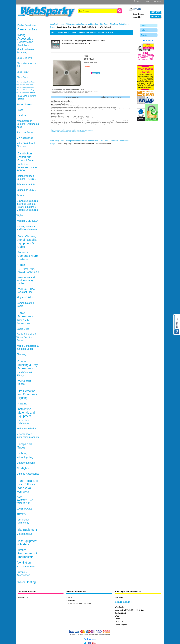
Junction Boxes (25, 132)
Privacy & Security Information (80, 603)
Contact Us (158, 1)
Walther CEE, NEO (27, 221)
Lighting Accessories (28, 474)
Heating (22, 403)
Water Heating (26, 582)
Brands (144, 35)
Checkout (156, 16)
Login (147, 1)
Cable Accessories (25, 315)
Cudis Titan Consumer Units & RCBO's (27, 167)
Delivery (144, 30)
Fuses (20, 110)
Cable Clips (23, 329)
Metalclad (22, 115)
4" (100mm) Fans (26, 567)
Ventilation (24, 563)
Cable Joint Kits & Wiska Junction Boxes (26, 337)
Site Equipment (27, 530)
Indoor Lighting (25, 457)
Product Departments (27, 25)
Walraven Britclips (26, 429)
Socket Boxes (24, 104)
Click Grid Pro (24, 58)
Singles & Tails (25, 297)
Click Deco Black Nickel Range (25, 87)
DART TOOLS (24, 509)
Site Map (71, 600)
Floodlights (23, 468)
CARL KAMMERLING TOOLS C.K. (25, 500)
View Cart (156, 12)
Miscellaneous (24, 534)
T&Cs (139, 1)
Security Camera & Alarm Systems (28, 256)
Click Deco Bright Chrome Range (26, 93)
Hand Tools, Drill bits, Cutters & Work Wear (28, 484)
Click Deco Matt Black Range (25, 85)
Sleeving (21, 354)
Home (143, 25)
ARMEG (21, 514)
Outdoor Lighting (26, 463)
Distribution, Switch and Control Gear (26, 157)
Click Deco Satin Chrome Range (25, 90)
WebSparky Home (57, 24)
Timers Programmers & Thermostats (27, 553)
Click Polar (22, 72)
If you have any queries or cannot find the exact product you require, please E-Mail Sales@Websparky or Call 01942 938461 (72, 131)
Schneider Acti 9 (26, 184)
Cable (21, 265)
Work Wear (23, 492)
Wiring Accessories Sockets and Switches (25, 40)
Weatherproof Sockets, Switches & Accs (28, 124)
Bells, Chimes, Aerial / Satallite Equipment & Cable (27, 242)
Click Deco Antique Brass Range (26, 82)
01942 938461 (123, 602)
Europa (21, 195)
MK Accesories (25, 138)
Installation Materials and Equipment (26, 413)
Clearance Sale (27, 29)
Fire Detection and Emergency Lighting (27, 394)
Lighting (22, 453)
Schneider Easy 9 (26, 190)
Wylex (20, 215)
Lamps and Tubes (24, 446)
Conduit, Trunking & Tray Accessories (27, 365)
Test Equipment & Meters (27, 543)
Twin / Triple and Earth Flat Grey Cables (26, 280)
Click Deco (22, 77)
